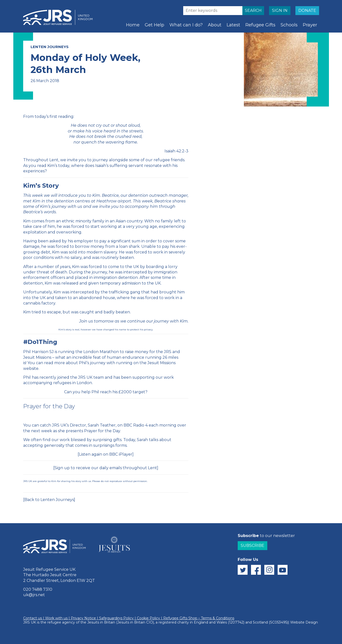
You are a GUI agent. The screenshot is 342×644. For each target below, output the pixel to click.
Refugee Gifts (260, 25)
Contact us (33, 618)
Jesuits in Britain (101, 622)
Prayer (310, 25)
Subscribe (252, 546)
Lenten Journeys (50, 47)
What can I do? (186, 25)
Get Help (154, 25)
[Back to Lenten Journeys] (49, 500)
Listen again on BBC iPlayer (106, 454)
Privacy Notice (83, 618)
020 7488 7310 (38, 589)
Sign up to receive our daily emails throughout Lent (106, 468)
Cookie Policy (148, 618)
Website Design (304, 622)
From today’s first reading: (49, 116)
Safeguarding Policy (116, 618)
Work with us (56, 618)
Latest (233, 25)
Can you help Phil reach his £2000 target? (106, 392)
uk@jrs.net (34, 595)
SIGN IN (280, 10)
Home (133, 25)
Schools (289, 25)
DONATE (307, 10)
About (215, 25)
